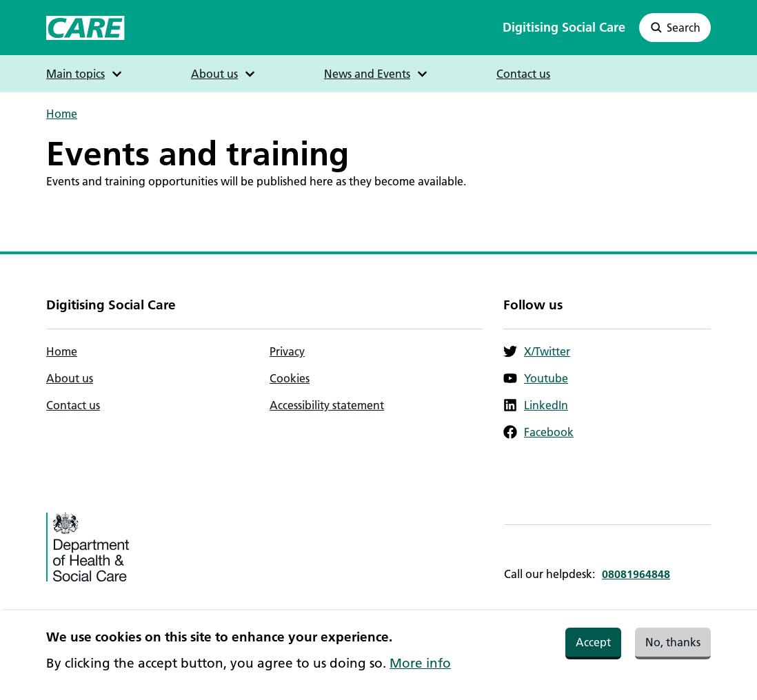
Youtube (536, 378)
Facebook (538, 432)
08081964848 (636, 574)
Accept (593, 648)
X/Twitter (537, 351)
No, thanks (673, 648)
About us (70, 378)
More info (420, 669)
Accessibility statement (327, 405)
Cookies (290, 378)
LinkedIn (536, 405)
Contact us (523, 74)
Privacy (287, 351)
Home (62, 114)
